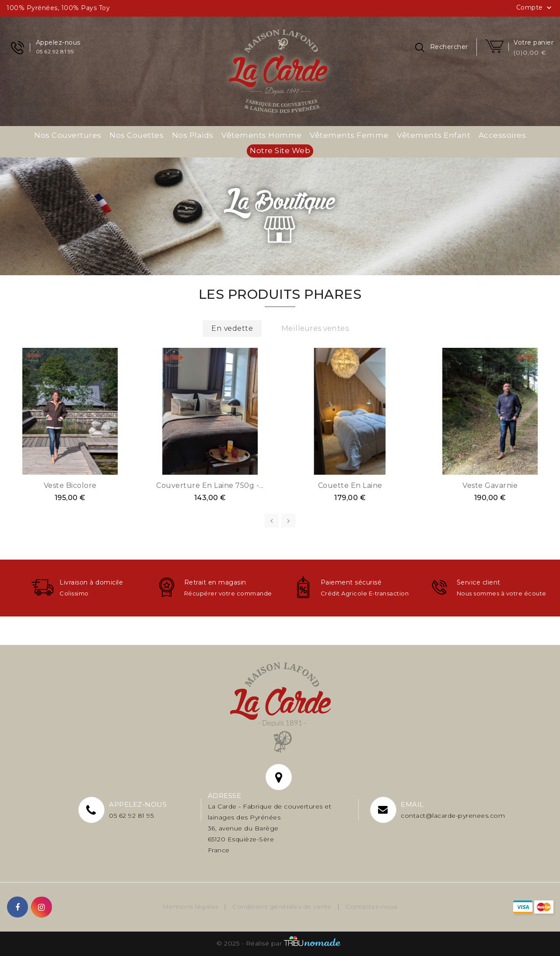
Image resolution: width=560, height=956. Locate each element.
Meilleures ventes (315, 328)
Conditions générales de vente (283, 907)
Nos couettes (136, 135)
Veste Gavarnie (490, 485)
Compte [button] (535, 8)
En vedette (232, 328)
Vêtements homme (262, 135)
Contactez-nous (371, 907)
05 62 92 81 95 (131, 816)
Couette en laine (350, 485)
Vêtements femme (349, 135)
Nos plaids (193, 135)
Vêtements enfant (434, 135)
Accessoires (502, 135)
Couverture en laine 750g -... (210, 485)
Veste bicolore (70, 485)
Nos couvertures (68, 135)
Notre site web (280, 151)
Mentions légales (192, 907)
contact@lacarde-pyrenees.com (453, 816)
